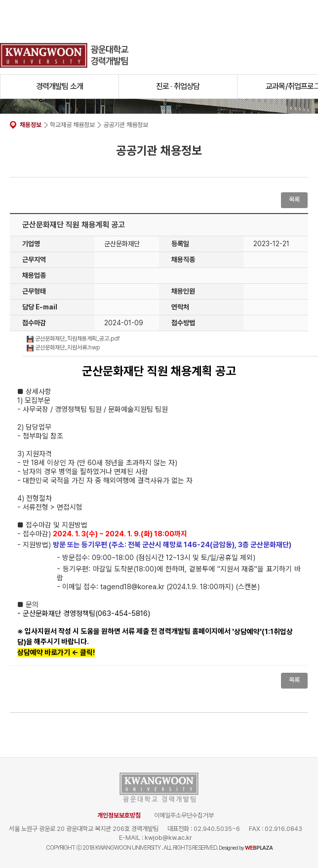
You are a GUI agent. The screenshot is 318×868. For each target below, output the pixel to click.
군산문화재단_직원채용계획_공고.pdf (73, 339)
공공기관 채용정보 (126, 125)
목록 (294, 199)
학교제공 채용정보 (72, 125)
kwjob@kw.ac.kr (168, 838)
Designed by (246, 848)
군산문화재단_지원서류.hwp (63, 347)
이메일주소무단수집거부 (184, 815)
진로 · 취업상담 (178, 86)
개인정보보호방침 (119, 815)
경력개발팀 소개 (60, 86)
